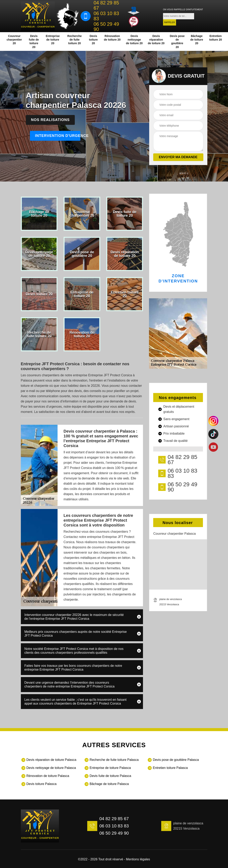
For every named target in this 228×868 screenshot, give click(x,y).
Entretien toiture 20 (216, 38)
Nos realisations (50, 120)
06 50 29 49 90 (106, 27)
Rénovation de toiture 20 (112, 38)
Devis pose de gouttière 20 (177, 42)
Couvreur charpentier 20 (14, 40)
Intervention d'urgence (58, 136)
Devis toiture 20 (93, 40)
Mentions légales (138, 859)
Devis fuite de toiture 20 (34, 42)
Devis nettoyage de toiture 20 (134, 40)
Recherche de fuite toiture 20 (75, 40)
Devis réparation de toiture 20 (156, 40)
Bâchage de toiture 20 (197, 40)
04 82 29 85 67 (106, 5)
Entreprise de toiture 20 (53, 40)
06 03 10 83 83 (106, 16)
